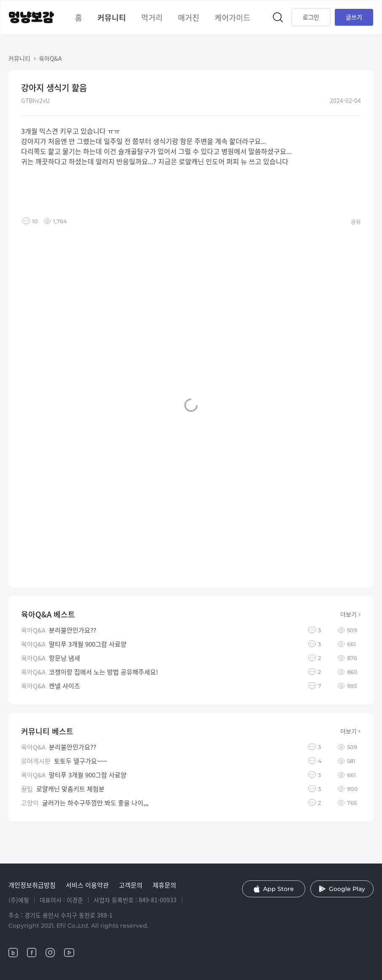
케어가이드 (233, 17)
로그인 (311, 17)
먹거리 (152, 17)
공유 (356, 221)
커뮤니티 (112, 17)
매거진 (189, 17)
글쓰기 (354, 17)
